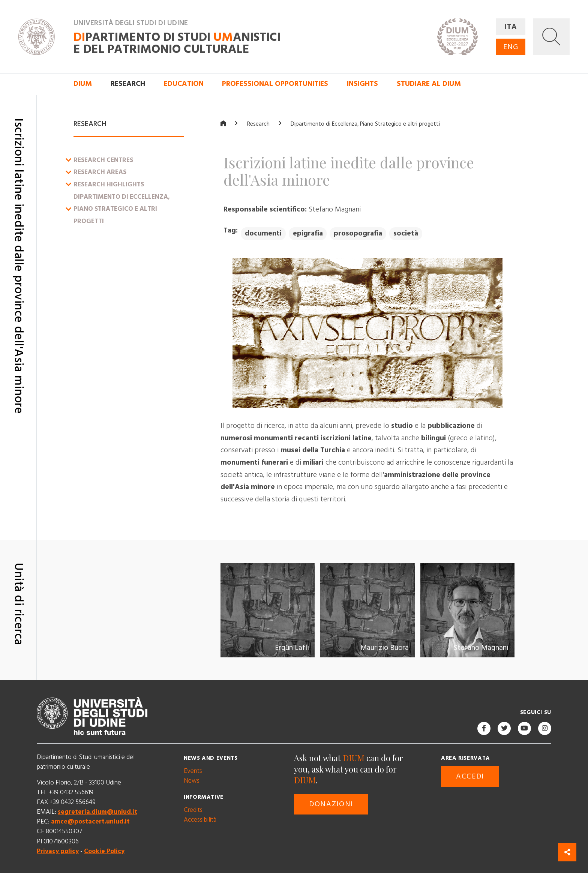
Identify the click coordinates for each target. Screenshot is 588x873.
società (406, 233)
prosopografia (358, 233)
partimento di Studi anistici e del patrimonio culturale (177, 43)
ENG (511, 47)
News (192, 781)
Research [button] (128, 84)
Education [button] (184, 84)
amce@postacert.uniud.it (90, 822)
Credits (193, 810)
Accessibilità (200, 819)
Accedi (470, 776)
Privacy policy (58, 851)
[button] (551, 37)
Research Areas (100, 172)
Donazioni (331, 804)
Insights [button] (362, 84)
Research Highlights (109, 184)
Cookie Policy (104, 851)
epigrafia (308, 233)
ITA (511, 27)
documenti (263, 233)
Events (193, 771)
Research (258, 124)
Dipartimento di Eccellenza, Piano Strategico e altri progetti (122, 209)
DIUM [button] (83, 84)
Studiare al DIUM (429, 84)
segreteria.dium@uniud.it (97, 812)
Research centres (103, 160)
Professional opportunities (275, 84)
